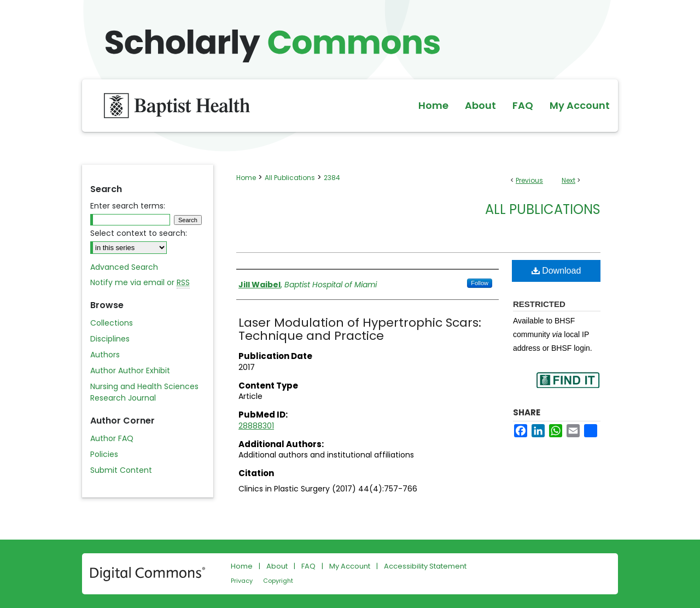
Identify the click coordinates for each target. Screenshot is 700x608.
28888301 (256, 426)
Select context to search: (139, 233)
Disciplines (110, 339)
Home (246, 178)
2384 (332, 178)
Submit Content (121, 470)
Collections (112, 323)
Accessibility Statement (425, 566)
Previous (529, 180)
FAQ (308, 566)
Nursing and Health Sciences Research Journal (144, 392)
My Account (350, 566)
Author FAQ (112, 438)
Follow (480, 283)
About (277, 566)
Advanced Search (124, 267)
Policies (104, 454)
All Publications (290, 178)
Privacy (242, 581)
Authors (105, 355)
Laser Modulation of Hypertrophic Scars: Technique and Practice (360, 329)
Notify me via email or (140, 283)
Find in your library (568, 387)
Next (568, 180)
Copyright (278, 581)
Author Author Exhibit (130, 370)
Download (556, 271)
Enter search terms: (128, 206)
